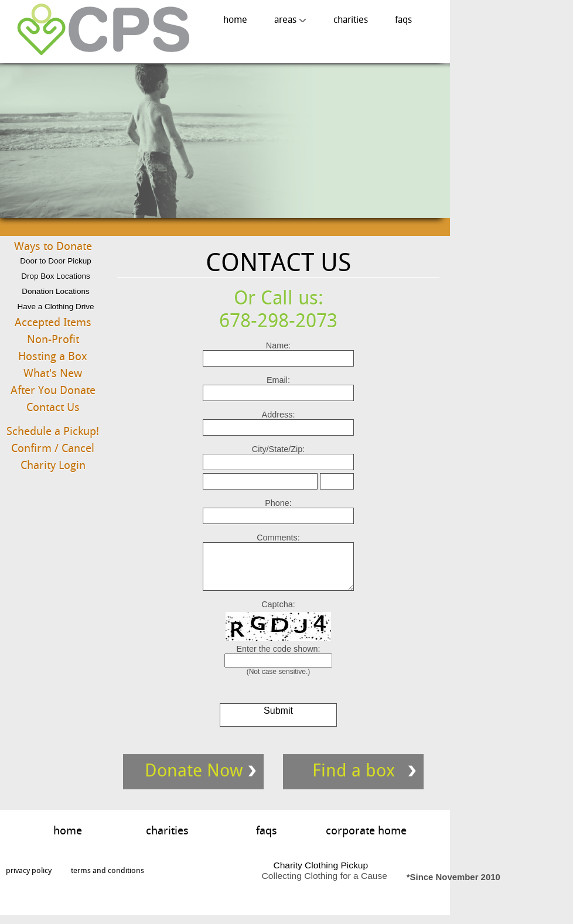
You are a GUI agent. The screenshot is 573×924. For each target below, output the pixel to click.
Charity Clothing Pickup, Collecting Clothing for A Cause (99, 30)
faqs (403, 20)
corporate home (366, 839)
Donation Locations (55, 291)
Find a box (354, 779)
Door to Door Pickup (55, 261)
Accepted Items (53, 322)
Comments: (278, 538)
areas (290, 20)
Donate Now (194, 779)
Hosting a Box (53, 356)
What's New (53, 373)
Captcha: (278, 613)
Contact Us (53, 407)
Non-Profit (53, 339)
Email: (278, 380)
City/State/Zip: (278, 449)
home (235, 20)
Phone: (278, 503)
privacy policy (29, 879)
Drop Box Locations (56, 276)
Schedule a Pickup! (53, 431)
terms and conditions (108, 879)
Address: (279, 415)
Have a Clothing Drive (55, 307)
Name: (278, 345)
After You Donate (53, 390)
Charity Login (53, 465)
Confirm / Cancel (53, 448)
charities (351, 20)
